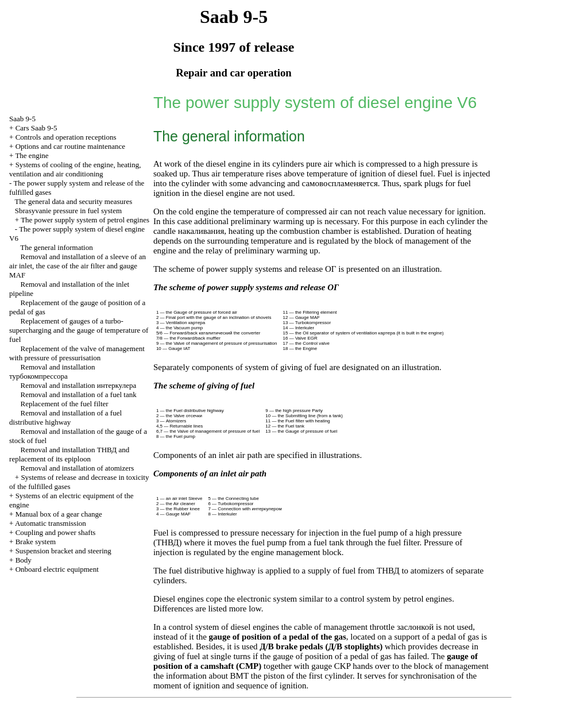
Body (24, 560)
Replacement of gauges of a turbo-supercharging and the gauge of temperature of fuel (79, 330)
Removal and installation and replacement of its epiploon (69, 454)
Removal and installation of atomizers (78, 468)
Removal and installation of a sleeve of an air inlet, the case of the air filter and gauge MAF (78, 266)
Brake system (36, 542)
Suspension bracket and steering (63, 551)
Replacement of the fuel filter (65, 404)
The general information (56, 247)
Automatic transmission (51, 523)
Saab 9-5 (22, 119)
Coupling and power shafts (56, 532)
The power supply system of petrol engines (85, 220)
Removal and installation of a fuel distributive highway (65, 417)
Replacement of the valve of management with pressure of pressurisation (77, 353)
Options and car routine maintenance (70, 146)
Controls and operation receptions (66, 137)
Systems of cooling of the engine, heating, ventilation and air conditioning (75, 169)
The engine (32, 155)
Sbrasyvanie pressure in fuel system (68, 211)
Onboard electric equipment (57, 569)
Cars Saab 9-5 (36, 128)
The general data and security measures (74, 201)
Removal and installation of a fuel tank (79, 394)
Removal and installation (52, 372)
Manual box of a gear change (59, 514)
